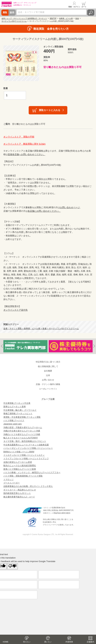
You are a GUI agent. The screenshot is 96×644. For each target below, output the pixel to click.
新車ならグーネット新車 (15, 407)
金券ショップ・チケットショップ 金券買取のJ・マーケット (24, 18)
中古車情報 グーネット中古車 (17, 403)
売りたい (27, 642)
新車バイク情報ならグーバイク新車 (20, 469)
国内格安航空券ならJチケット (17, 493)
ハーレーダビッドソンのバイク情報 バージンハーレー (28, 448)
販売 (12, 12)
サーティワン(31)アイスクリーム (14, 21)
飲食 (77, 18)
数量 (6, 88)
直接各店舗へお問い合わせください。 (27, 154)
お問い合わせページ (70, 207)
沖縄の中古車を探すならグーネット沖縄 (22, 431)
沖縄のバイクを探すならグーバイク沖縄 (22, 434)
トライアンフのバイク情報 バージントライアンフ (26, 459)
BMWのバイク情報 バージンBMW (19, 452)
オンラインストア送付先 (16, 310)
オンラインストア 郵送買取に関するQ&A (24, 144)
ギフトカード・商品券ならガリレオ (20, 490)
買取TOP (53, 18)
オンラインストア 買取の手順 (19, 137)
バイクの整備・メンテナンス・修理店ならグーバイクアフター (32, 473)
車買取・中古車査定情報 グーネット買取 (22, 417)
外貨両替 (69, 642)
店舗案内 (90, 642)
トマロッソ (8, 479)
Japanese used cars (12, 424)
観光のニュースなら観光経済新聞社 (20, 466)
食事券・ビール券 (66, 18)
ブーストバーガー (12, 483)
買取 (5, 12)
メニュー (91, 5)
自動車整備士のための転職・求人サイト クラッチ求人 (28, 486)
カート (84, 7)
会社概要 (48, 371)
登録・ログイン (74, 7)
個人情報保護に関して (48, 366)
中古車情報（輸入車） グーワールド (20, 410)
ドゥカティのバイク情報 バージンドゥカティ (24, 455)
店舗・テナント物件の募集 (48, 384)
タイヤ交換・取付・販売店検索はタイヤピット (25, 441)
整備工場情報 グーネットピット (18, 414)
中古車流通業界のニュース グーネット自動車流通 (26, 445)
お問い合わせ (48, 380)
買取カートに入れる (50, 110)
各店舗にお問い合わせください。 (44, 211)
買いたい (48, 642)
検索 (91, 13)
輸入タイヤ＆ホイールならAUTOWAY (21, 438)
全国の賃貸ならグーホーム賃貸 (18, 462)
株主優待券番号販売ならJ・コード (19, 497)
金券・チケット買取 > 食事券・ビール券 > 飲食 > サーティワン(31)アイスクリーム (41, 328)
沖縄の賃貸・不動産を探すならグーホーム (23, 427)
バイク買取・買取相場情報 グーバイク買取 (23, 476)
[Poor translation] (12, 566)
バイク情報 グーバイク (14, 420)
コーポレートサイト (48, 389)
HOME (6, 642)
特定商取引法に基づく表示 (48, 362)
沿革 (48, 375)
